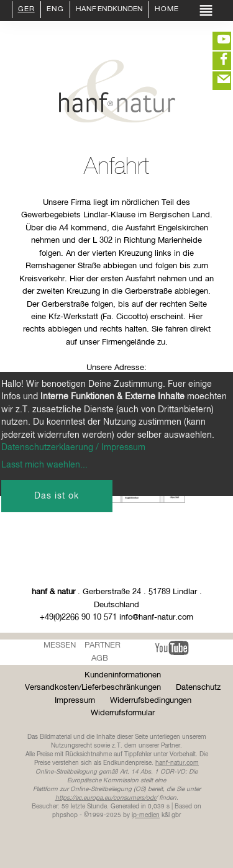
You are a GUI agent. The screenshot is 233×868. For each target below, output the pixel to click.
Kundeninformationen (123, 675)
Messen (60, 645)
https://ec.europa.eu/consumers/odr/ (106, 798)
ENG (55, 10)
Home (167, 10)
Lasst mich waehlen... (44, 465)
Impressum (75, 701)
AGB (100, 658)
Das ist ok (57, 496)
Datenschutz (198, 688)
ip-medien (146, 815)
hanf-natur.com (177, 763)
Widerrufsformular (123, 713)
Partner (103, 645)
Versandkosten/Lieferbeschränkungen (93, 688)
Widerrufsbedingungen (151, 701)
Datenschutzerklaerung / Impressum (73, 448)
